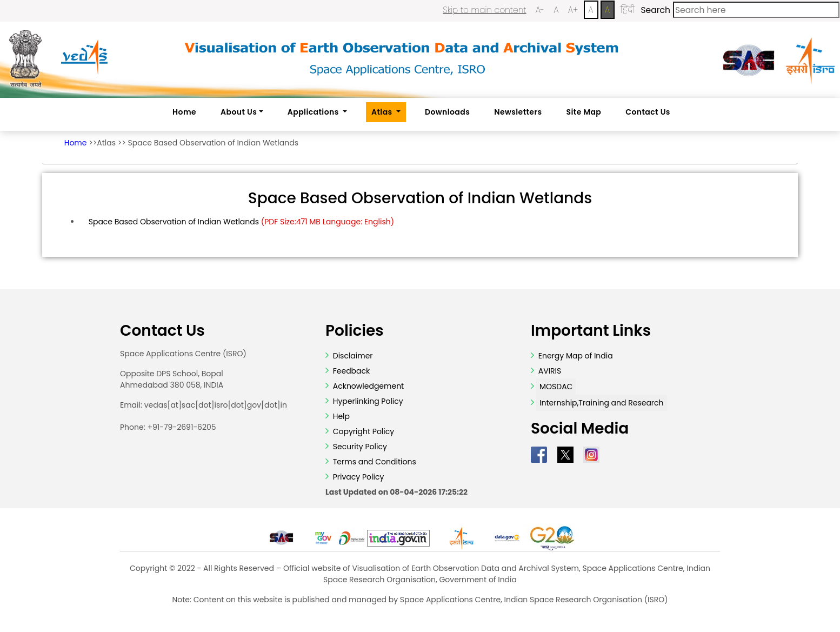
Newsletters (518, 112)
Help (340, 416)
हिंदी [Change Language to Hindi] (627, 10)
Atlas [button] (383, 112)
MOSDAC (556, 387)
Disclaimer (353, 356)
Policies (355, 331)
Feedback (350, 371)
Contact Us (648, 112)
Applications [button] (314, 112)
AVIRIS (550, 371)
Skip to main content (484, 10)
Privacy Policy (357, 477)
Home (184, 112)
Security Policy (359, 447)
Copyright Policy (362, 431)
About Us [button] (239, 112)
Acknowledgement (368, 386)
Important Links (591, 331)
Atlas (106, 143)
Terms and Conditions (374, 462)
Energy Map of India (576, 356)
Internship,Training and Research (602, 403)
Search (655, 10)
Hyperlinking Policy (367, 401)
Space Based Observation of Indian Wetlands (213, 143)
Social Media (580, 429)
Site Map (584, 112)
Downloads (447, 112)
